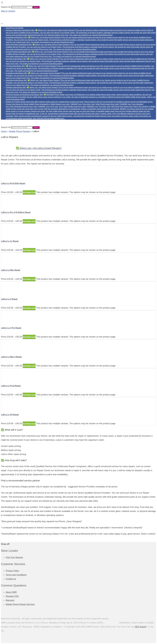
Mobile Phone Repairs (20, 131)
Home (4, 131)
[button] (2, 3)
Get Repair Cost (29, 192)
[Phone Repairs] (13, 19)
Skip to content (8, 11)
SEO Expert (140, 627)
